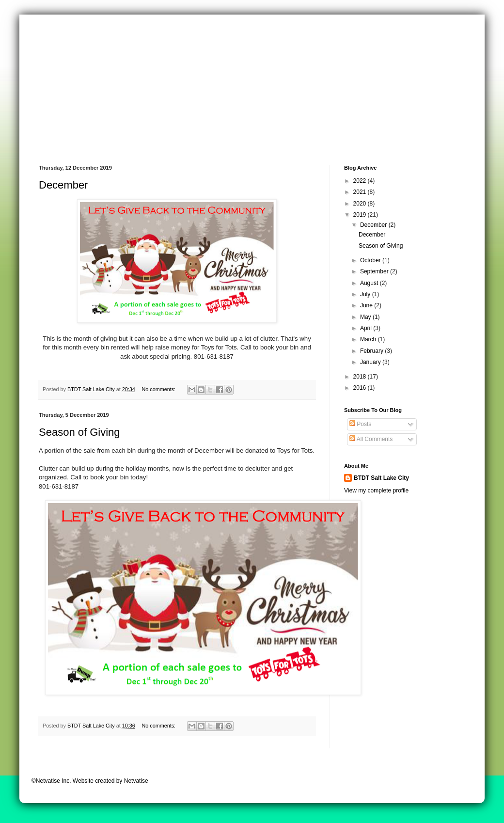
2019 (361, 215)
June (367, 305)
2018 (361, 377)
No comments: (159, 389)
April (367, 328)
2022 (361, 181)
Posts (360, 424)
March (369, 339)
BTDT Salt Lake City (381, 478)
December (63, 185)
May (366, 317)
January (371, 362)
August (370, 283)
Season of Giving (79, 432)
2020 (361, 204)
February (372, 351)
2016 (361, 388)
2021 (361, 192)
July (366, 294)
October (371, 260)
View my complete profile (376, 491)
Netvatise (136, 781)
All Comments (371, 439)
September (375, 271)
